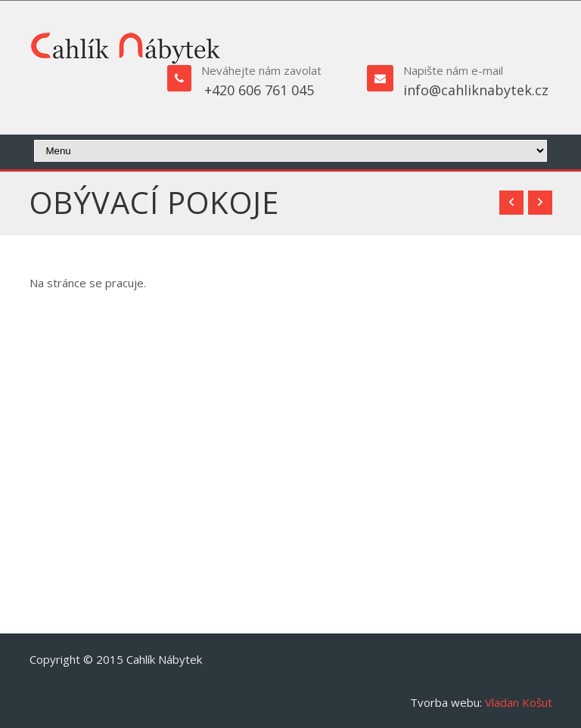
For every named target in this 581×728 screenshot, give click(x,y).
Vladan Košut (519, 702)
